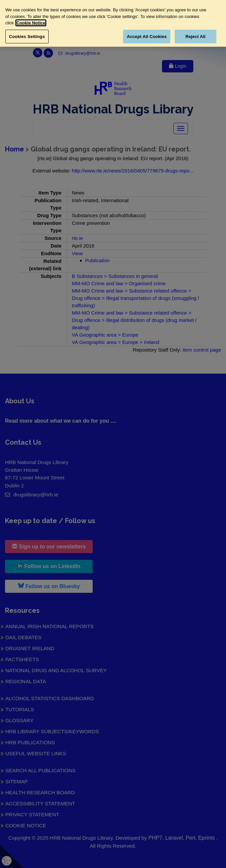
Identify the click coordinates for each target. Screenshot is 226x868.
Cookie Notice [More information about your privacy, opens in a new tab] (31, 23)
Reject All (195, 37)
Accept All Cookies (147, 37)
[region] (113, 23)
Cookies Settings (27, 37)
